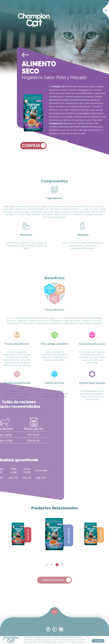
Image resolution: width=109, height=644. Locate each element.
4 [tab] (62, 565)
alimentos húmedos (56, 585)
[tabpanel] (54, 533)
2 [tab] (52, 565)
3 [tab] (57, 565)
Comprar (34, 145)
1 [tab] (47, 565)
